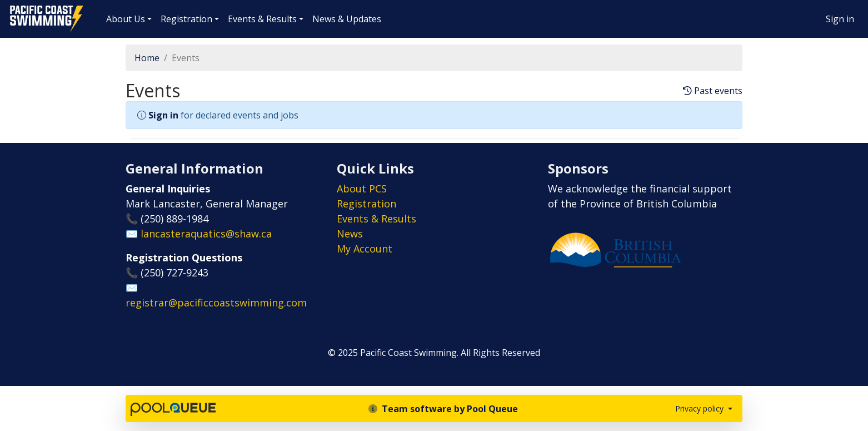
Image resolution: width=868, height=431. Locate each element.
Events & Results (262, 19)
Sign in (840, 19)
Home (147, 58)
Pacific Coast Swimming (14, 8)
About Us (126, 19)
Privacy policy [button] (700, 408)
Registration (186, 19)
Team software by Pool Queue (443, 409)
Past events (713, 91)
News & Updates (347, 19)
